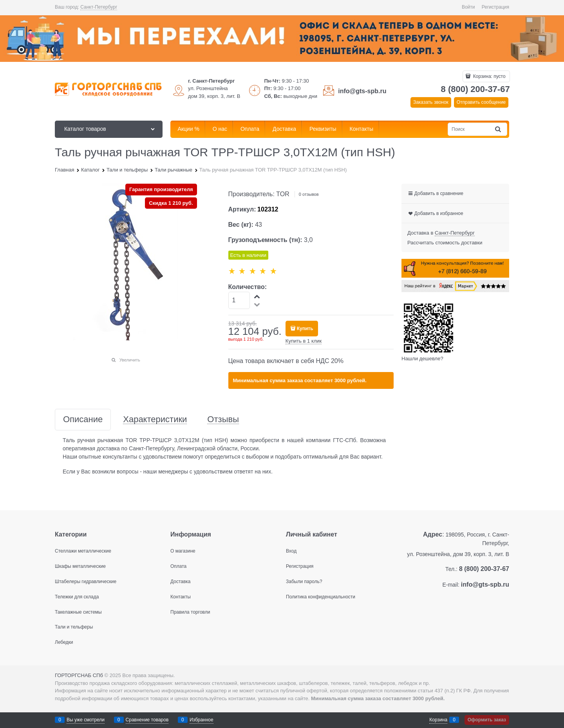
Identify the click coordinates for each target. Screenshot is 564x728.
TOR (283, 194)
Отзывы (223, 420)
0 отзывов (309, 194)
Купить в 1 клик (304, 341)
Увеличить (130, 360)
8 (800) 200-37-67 (475, 89)
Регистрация (495, 7)
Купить (305, 329)
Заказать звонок (431, 102)
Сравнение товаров (147, 720)
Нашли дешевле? (422, 359)
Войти (468, 7)
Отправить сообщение (481, 102)
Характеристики (155, 420)
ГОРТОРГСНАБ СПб (79, 675)
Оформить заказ (487, 720)
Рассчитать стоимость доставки (445, 243)
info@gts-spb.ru (362, 91)
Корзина (438, 720)
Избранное (202, 720)
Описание (83, 420)
